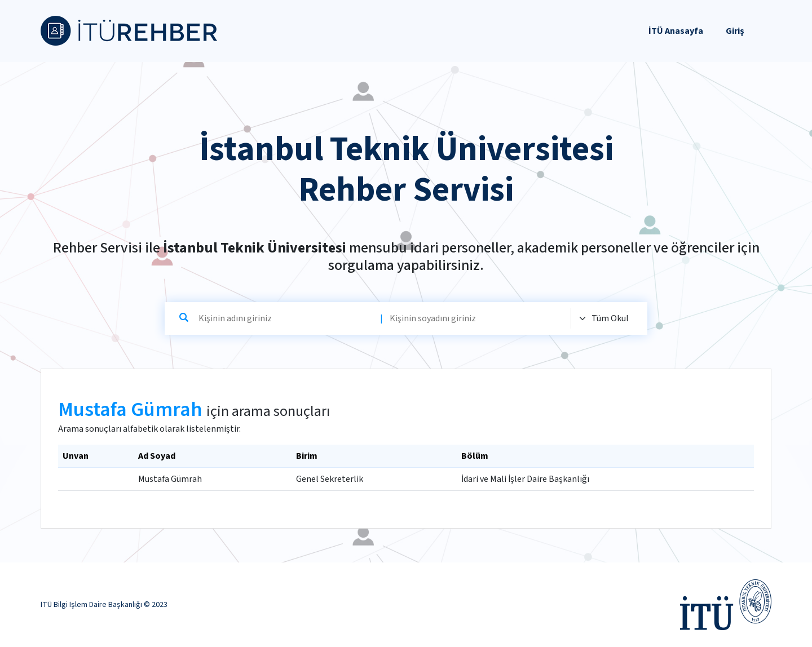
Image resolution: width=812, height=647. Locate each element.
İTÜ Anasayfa (676, 31)
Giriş (735, 31)
